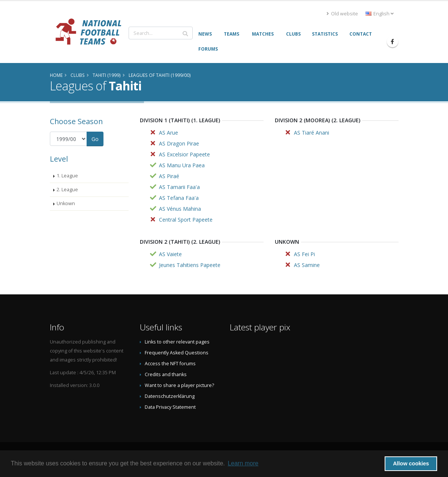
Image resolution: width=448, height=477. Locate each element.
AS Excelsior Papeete (184, 154)
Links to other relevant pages (177, 342)
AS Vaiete (170, 254)
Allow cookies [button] (411, 463)
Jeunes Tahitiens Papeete (190, 265)
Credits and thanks (166, 374)
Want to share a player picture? (179, 385)
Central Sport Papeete (186, 220)
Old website (342, 14)
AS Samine (307, 265)
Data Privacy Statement (170, 407)
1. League (67, 176)
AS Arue (169, 133)
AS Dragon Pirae (179, 143)
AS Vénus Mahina (180, 209)
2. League (67, 190)
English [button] (380, 14)
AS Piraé (169, 176)
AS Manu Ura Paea (182, 165)
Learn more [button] (243, 463)
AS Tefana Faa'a (179, 198)
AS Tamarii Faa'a (179, 187)
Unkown (66, 203)
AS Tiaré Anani (312, 133)
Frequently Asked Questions (177, 353)
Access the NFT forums (170, 364)
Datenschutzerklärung (170, 396)
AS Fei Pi (304, 254)
